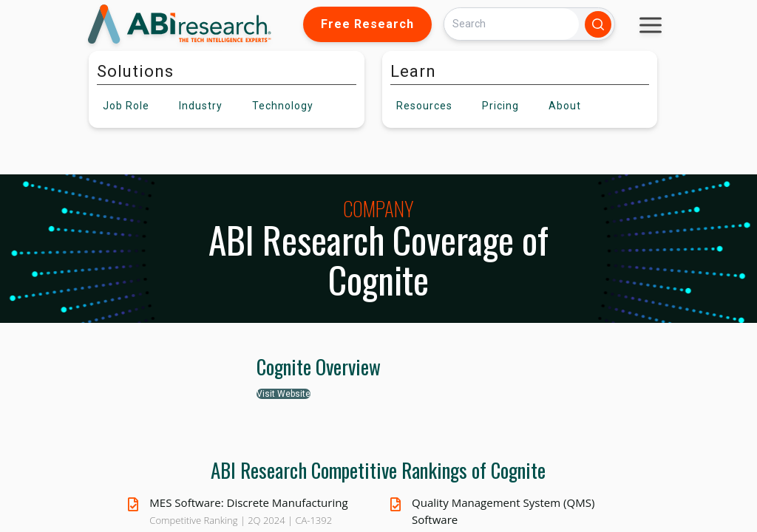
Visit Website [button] (284, 394)
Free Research (367, 24)
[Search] (512, 24)
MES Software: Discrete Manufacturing (248, 502)
